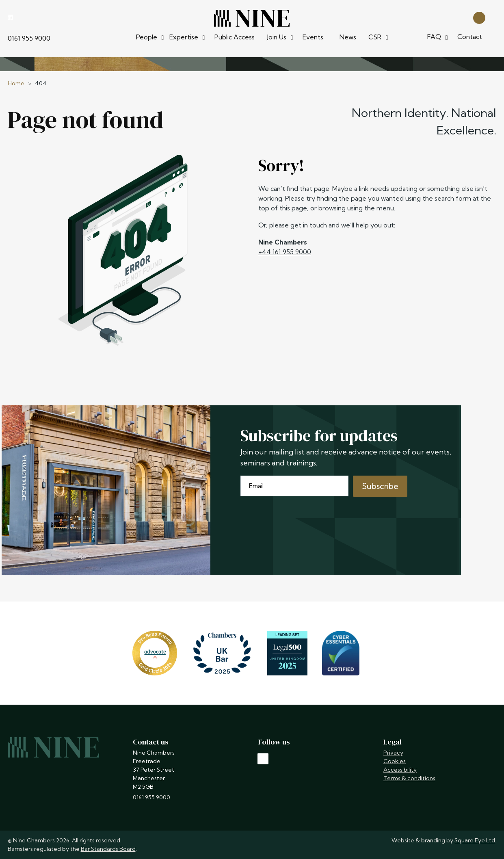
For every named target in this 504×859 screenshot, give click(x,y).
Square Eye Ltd (475, 840)
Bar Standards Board (108, 849)
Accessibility (400, 770)
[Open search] (479, 17)
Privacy (393, 753)
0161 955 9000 (29, 38)
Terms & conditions (409, 778)
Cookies (395, 761)
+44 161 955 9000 (285, 252)
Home (16, 83)
